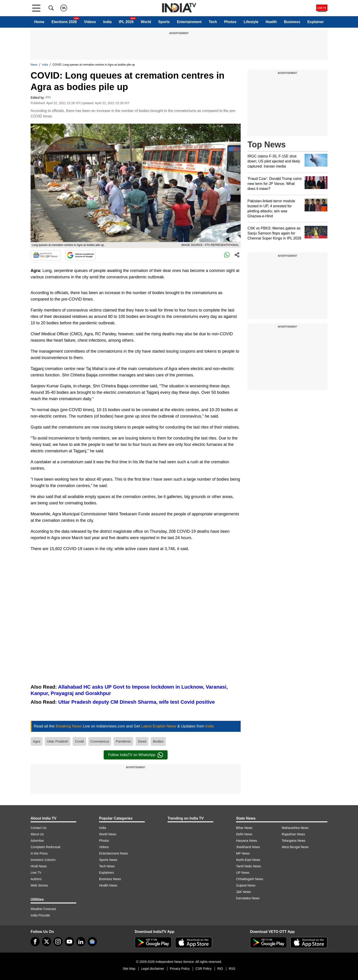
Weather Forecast (43, 909)
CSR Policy (204, 969)
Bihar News (244, 828)
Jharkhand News (248, 847)
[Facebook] (35, 942)
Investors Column (43, 860)
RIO (220, 969)
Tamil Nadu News (249, 866)
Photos (230, 22)
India (107, 22)
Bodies (158, 741)
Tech (213, 22)
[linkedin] (81, 942)
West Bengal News (295, 847)
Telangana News (294, 841)
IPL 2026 (126, 22)
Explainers (107, 873)
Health (271, 22)
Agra (37, 741)
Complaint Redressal (45, 847)
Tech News (107, 866)
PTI (48, 98)
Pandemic (123, 741)
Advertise (37, 841)
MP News (243, 853)
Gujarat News (246, 885)
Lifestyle (251, 22)
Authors (36, 879)
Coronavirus (100, 741)
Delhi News (244, 834)
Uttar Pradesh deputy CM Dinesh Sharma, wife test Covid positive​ (137, 702)
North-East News (248, 860)
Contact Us (38, 828)
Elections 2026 (64, 22)
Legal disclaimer (153, 969)
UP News (243, 873)
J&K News (243, 892)
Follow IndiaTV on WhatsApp (136, 755)
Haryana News (247, 841)
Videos (90, 22)
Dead (142, 741)
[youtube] (69, 942)
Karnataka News (248, 898)
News (34, 65)
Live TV (36, 873)
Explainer (316, 22)
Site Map (129, 969)
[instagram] (58, 942)
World (146, 22)
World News (108, 834)
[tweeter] (47, 942)
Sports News (108, 860)
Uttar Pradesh (58, 741)
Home (39, 22)
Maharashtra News (295, 828)
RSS (232, 969)
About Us (37, 834)
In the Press (39, 853)
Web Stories (39, 885)
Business (292, 22)
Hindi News (39, 866)
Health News (108, 885)
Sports (164, 22)
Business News (110, 879)
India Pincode (40, 915)
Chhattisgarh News (250, 879)
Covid (79, 741)
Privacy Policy (180, 969)
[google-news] (92, 942)
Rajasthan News (293, 834)
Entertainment (189, 22)
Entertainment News (113, 853)
